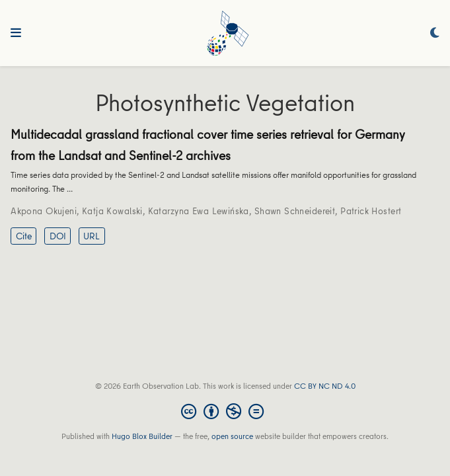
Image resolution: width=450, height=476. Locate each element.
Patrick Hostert (371, 211)
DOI (58, 236)
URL (92, 236)
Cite (24, 236)
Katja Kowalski (112, 211)
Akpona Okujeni (44, 211)
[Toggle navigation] (16, 33)
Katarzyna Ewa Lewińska (199, 211)
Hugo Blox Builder (142, 436)
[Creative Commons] (225, 411)
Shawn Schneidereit (295, 211)
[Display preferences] (435, 33)
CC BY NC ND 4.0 (325, 386)
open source (232, 436)
